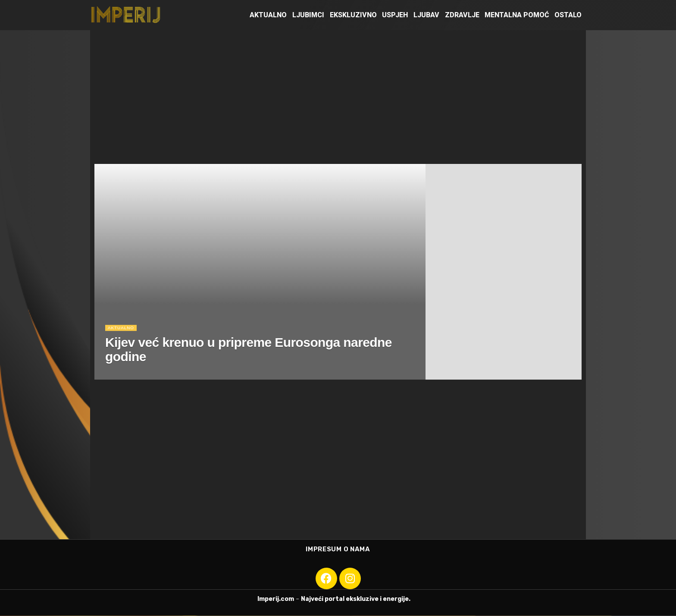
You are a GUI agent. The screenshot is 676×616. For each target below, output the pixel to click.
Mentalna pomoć (517, 15)
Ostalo (568, 15)
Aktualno (268, 15)
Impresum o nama (338, 550)
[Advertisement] (338, 95)
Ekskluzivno (353, 15)
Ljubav (426, 15)
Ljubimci (308, 15)
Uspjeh (395, 15)
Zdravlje (462, 15)
